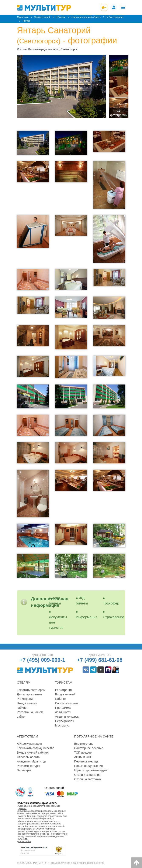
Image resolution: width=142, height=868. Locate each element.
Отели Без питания (87, 775)
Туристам (64, 682)
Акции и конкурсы (67, 717)
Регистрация (26, 699)
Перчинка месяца (86, 761)
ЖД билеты (82, 601)
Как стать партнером (31, 690)
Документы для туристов (58, 622)
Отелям (24, 682)
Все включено (84, 744)
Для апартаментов (30, 694)
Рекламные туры (29, 766)
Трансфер (111, 603)
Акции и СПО (83, 757)
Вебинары (24, 770)
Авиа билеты (55, 601)
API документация (30, 744)
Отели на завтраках (88, 779)
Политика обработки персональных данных (42, 811)
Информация (87, 617)
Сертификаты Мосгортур (65, 723)
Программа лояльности (63, 710)
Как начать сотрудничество (36, 748)
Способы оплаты (67, 703)
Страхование (114, 617)
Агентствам (28, 736)
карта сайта (25, 841)
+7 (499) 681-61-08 (100, 660)
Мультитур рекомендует (91, 770)
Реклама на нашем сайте (30, 714)
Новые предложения (89, 766)
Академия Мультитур (32, 761)
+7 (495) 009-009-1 (42, 660)
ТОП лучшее (83, 753)
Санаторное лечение (89, 748)
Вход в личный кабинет (27, 705)
